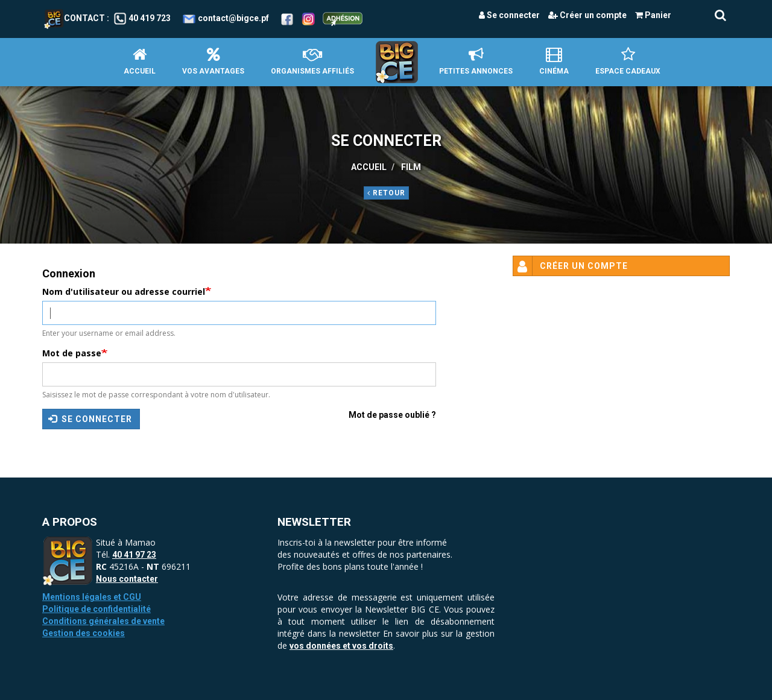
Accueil (140, 61)
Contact (74, 18)
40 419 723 (150, 18)
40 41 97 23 (134, 555)
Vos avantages (213, 61)
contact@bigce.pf (233, 18)
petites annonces (476, 61)
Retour (386, 193)
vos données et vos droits (341, 646)
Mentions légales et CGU (92, 597)
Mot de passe (72, 353)
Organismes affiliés (312, 61)
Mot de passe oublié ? (392, 415)
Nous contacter (127, 579)
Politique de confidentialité (96, 609)
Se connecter (509, 15)
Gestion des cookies (84, 633)
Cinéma (554, 61)
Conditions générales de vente (103, 621)
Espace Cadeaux (628, 61)
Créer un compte (587, 15)
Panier (653, 15)
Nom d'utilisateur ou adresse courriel (124, 292)
